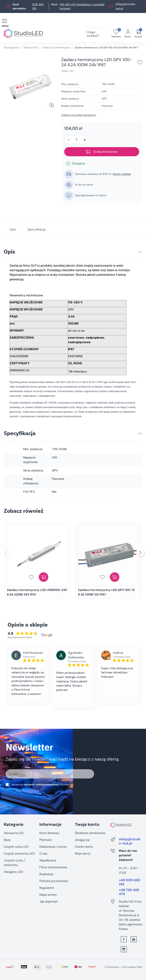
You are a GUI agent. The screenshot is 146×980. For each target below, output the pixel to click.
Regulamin (47, 888)
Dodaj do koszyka (102, 152)
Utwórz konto (84, 847)
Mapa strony (48, 895)
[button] (138, 33)
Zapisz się (119, 774)
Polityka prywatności (54, 881)
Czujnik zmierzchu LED (19, 854)
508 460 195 (38, 6)
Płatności (46, 840)
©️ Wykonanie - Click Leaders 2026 (123, 967)
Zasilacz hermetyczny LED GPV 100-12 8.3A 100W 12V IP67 (106, 592)
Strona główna (11, 48)
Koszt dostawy (49, 833)
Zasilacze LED (31, 48)
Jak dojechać (49, 901)
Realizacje (46, 874)
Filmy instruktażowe (53, 867)
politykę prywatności (48, 785)
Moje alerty (83, 854)
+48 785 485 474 (129, 892)
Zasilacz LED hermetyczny (56, 48)
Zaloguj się (82, 840)
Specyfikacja (36, 229)
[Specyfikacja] (140, 434)
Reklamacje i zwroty (53, 847)
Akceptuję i (42, 785)
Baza (7, 840)
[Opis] (140, 252)
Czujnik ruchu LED (16, 847)
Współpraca (48, 860)
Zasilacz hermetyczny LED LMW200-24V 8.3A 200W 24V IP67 (37, 592)
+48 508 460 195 (129, 882)
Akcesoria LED (14, 833)
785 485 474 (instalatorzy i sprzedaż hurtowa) (82, 6)
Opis (13, 229)
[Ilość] (77, 140)
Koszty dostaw (122, 174)
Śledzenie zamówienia (90, 833)
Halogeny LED (13, 872)
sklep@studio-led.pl (130, 841)
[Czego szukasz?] (101, 33)
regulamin (29, 785)
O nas (43, 854)
